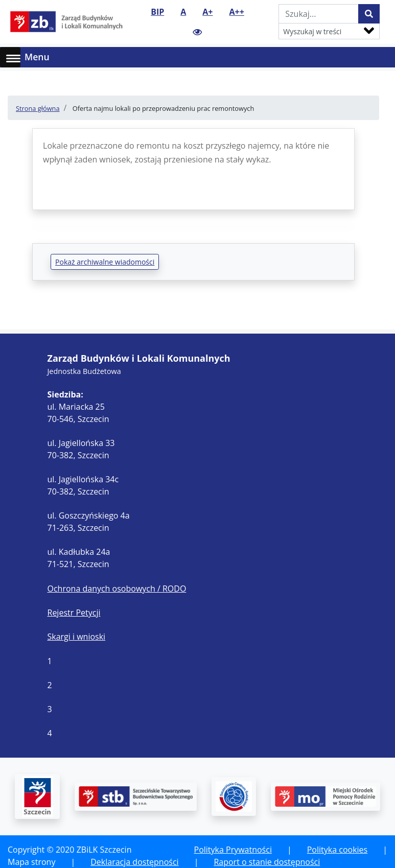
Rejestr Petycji (74, 613)
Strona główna (38, 108)
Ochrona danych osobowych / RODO (117, 589)
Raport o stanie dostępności (267, 862)
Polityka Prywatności (233, 850)
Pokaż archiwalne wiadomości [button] (105, 262)
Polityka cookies (337, 850)
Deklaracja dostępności (134, 862)
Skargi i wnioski (77, 637)
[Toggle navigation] (381, 57)
